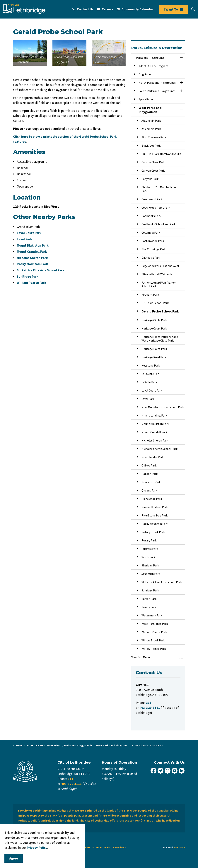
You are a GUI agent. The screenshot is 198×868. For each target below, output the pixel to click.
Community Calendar (135, 9)
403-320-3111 (71, 784)
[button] (30, 53)
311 (71, 779)
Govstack (179, 848)
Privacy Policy (37, 848)
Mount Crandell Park (32, 251)
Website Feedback (115, 848)
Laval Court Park (29, 233)
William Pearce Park (31, 283)
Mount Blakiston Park (33, 245)
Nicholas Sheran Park (32, 258)
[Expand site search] (193, 9)
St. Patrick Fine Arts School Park (41, 270)
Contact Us (83, 9)
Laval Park (24, 239)
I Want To (174, 9)
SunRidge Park (28, 276)
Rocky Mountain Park (32, 264)
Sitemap (97, 848)
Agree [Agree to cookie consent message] (14, 858)
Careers (105, 9)
